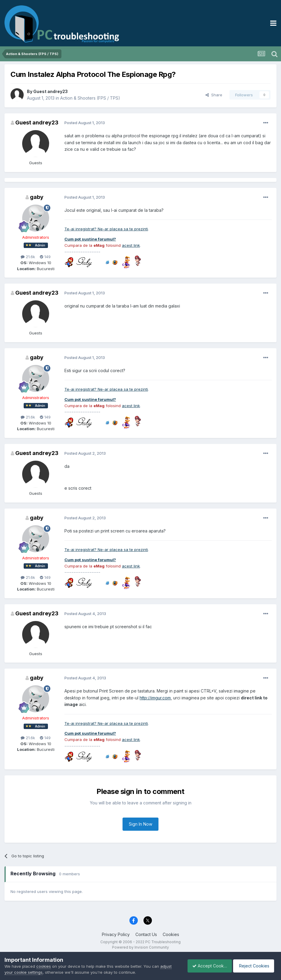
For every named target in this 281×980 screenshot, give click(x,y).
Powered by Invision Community (140, 947)
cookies (44, 966)
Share (214, 95)
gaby (37, 197)
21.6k (28, 257)
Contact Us (146, 934)
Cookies (171, 934)
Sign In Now (140, 824)
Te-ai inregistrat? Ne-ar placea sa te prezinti (106, 229)
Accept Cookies (206, 966)
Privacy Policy (116, 934)
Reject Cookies (254, 966)
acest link (131, 245)
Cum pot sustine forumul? (90, 239)
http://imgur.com (155, 698)
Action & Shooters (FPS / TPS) (90, 98)
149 (45, 257)
